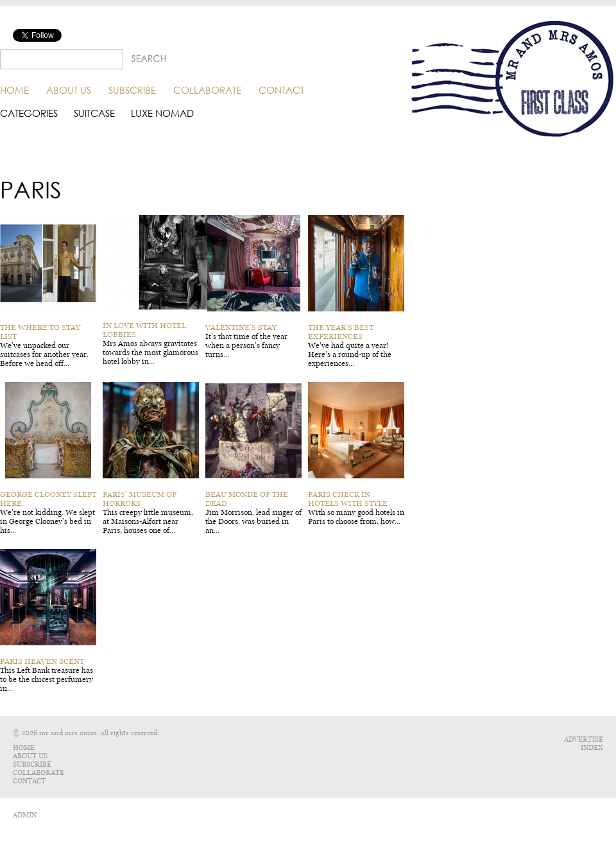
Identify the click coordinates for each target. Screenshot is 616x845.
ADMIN (25, 815)
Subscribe (132, 90)
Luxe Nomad (162, 113)
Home (14, 90)
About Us (69, 90)
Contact (281, 90)
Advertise (584, 739)
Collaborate (207, 90)
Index (592, 748)
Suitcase (94, 113)
